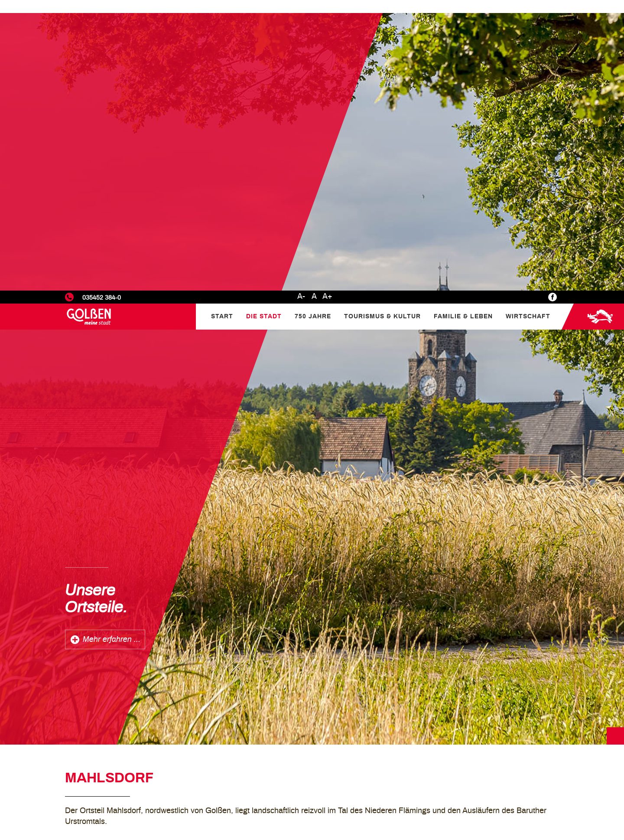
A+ (327, 6)
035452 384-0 (102, 7)
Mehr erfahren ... (112, 349)
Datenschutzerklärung (533, 759)
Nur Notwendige (513, 807)
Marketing (503, 793)
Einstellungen (509, 771)
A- (301, 6)
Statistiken (504, 782)
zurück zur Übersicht (110, 647)
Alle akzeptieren (579, 807)
